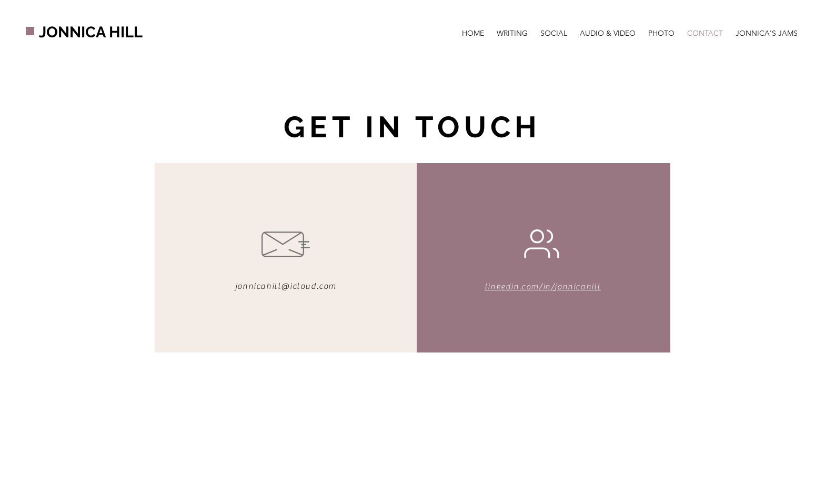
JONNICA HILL (91, 32)
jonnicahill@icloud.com (286, 286)
